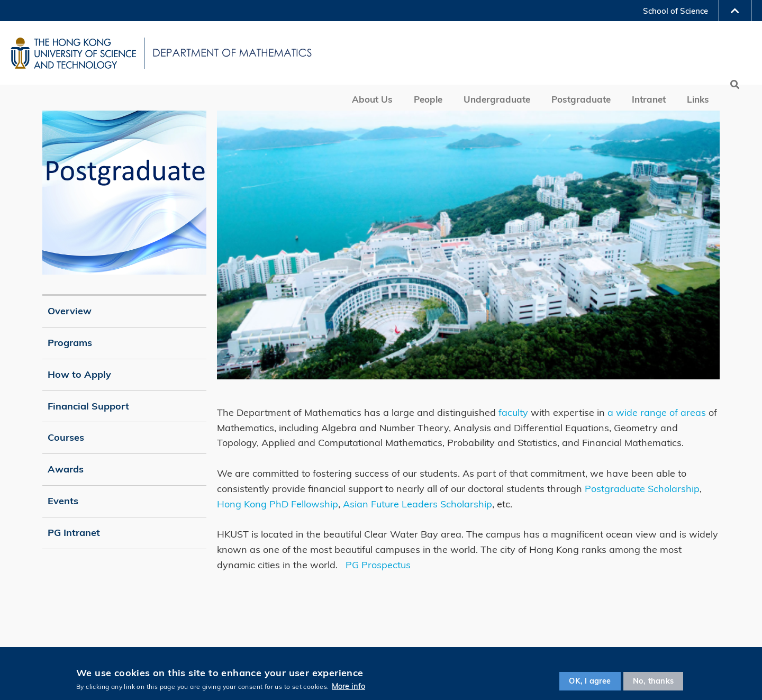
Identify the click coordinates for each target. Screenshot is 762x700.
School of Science (675, 11)
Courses (66, 437)
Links (698, 99)
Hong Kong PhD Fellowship (278, 504)
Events (63, 501)
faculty (513, 412)
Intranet (649, 99)
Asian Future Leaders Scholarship (418, 504)
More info (348, 686)
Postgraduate (581, 99)
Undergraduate (497, 99)
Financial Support (88, 406)
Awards (66, 469)
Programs (70, 343)
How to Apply (79, 374)
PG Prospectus (378, 565)
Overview (70, 311)
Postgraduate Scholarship (642, 489)
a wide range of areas (657, 412)
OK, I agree (590, 681)
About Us (372, 99)
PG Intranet (74, 533)
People (428, 99)
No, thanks (653, 681)
